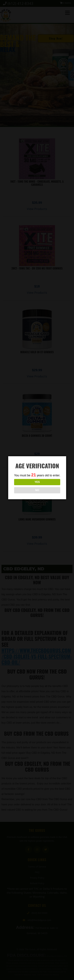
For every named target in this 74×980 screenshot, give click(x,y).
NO (37, 490)
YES (37, 482)
